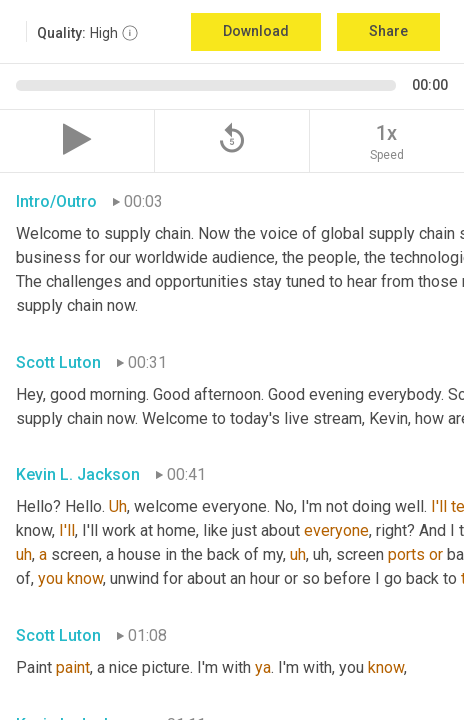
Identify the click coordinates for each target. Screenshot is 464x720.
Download (256, 31)
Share (388, 31)
